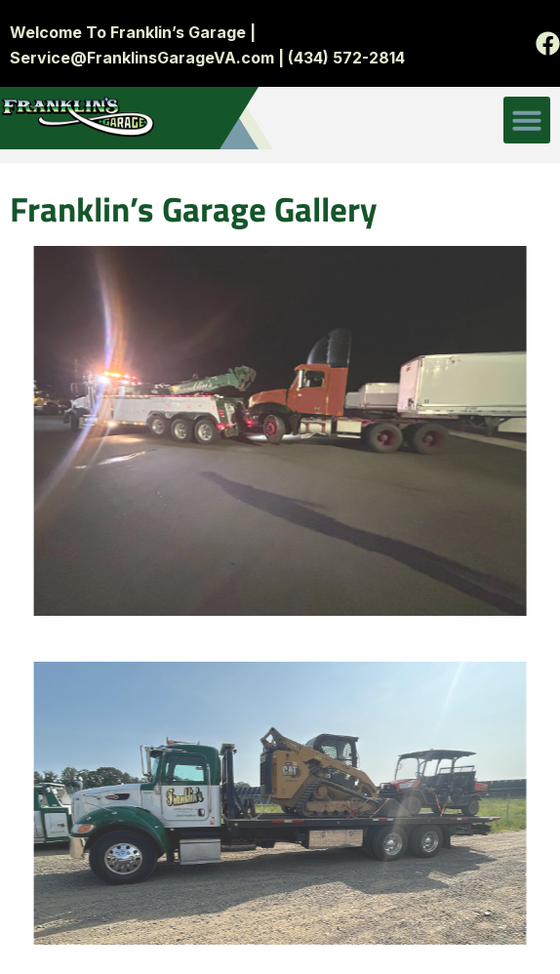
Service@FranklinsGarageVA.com (142, 58)
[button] (527, 120)
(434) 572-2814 (344, 58)
